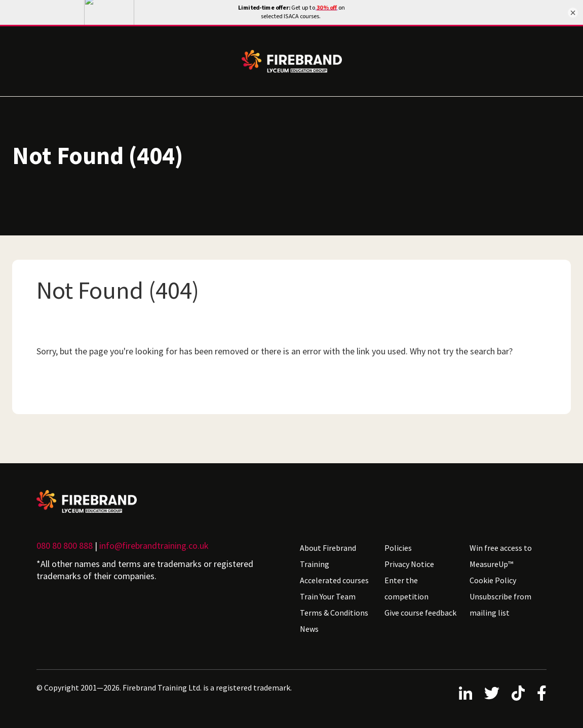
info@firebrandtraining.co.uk (154, 545)
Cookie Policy (493, 580)
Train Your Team (328, 596)
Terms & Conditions (334, 613)
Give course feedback (420, 613)
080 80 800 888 (65, 545)
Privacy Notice (409, 564)
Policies (398, 548)
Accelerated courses (334, 580)
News (309, 629)
